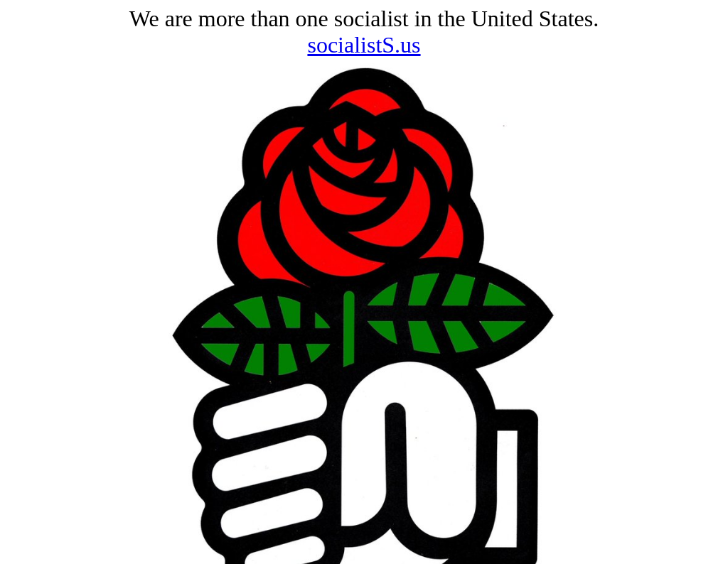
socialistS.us (364, 45)
